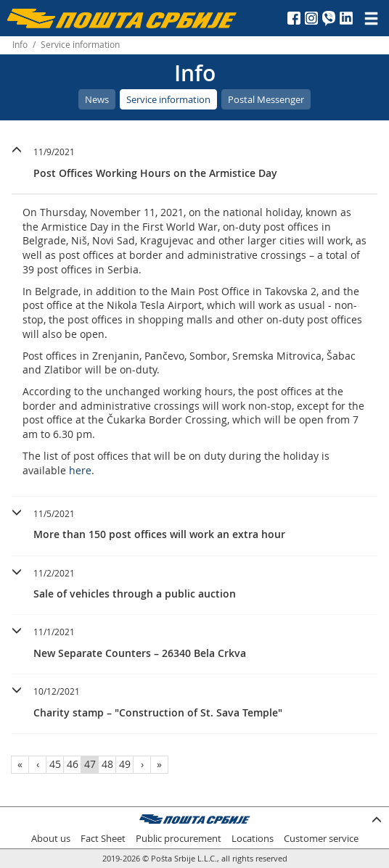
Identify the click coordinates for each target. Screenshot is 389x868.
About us (51, 839)
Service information (168, 99)
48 (107, 764)
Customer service (321, 839)
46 (73, 764)
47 (90, 764)
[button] (194, 161)
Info (20, 45)
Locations (253, 839)
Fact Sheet (103, 839)
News (97, 99)
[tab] (194, 165)
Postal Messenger (266, 99)
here (80, 470)
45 (55, 764)
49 (125, 764)
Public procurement (179, 839)
